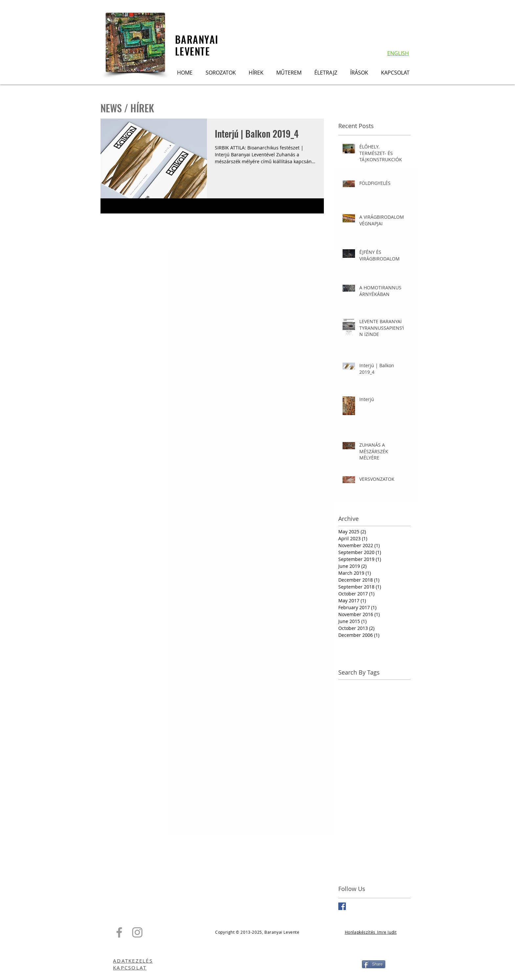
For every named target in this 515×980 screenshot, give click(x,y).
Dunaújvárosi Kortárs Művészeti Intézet (374, 737)
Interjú (392, 778)
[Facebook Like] (257, 964)
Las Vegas (395, 799)
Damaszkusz (394, 706)
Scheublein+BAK (390, 830)
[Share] (374, 964)
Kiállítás (347, 789)
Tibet (360, 841)
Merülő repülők (386, 809)
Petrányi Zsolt (353, 830)
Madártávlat (352, 809)
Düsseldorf (350, 747)
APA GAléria (351, 685)
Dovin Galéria (353, 726)
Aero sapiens (382, 685)
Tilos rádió (350, 851)
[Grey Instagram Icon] (137, 932)
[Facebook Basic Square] (342, 906)
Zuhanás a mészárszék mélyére (373, 872)
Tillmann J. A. (384, 841)
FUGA (372, 747)
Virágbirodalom (355, 861)
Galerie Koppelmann (361, 757)
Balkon (365, 695)
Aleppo (346, 695)
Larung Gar (368, 799)
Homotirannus (354, 778)
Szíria (344, 841)
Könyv (345, 799)
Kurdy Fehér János (380, 789)
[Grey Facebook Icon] (119, 932)
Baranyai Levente (357, 706)
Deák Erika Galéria (358, 716)
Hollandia (392, 768)
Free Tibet (393, 747)
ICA (377, 778)
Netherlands (394, 820)
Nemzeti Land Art (358, 820)
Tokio (371, 851)
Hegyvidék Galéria (358, 768)
